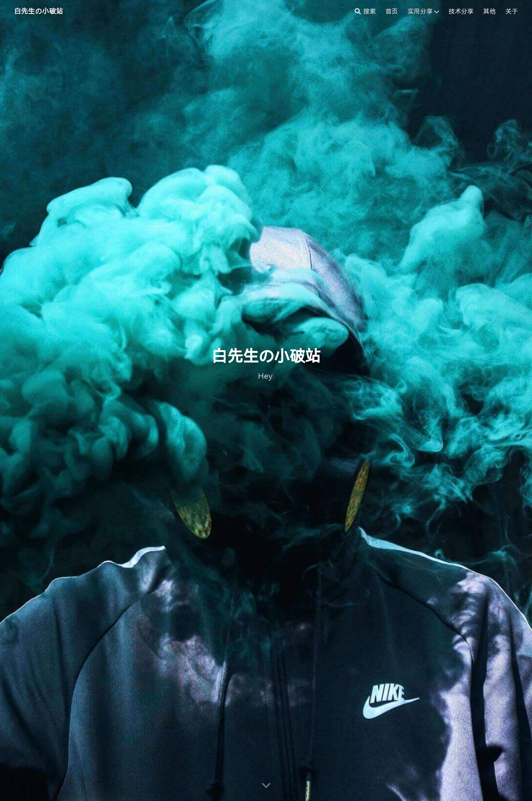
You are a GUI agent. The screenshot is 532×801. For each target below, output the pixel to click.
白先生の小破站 (39, 11)
